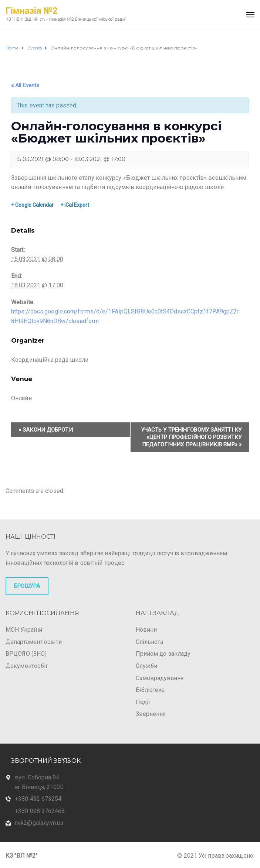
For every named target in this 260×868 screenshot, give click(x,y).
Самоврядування (160, 678)
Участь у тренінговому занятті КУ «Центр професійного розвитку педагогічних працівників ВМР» (191, 437)
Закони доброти (46, 430)
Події (143, 702)
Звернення (151, 714)
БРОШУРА (27, 586)
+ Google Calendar (32, 205)
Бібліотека (150, 690)
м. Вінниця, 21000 (39, 787)
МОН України (24, 630)
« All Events (25, 85)
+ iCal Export (75, 205)
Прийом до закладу (163, 654)
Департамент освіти (34, 642)
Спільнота (150, 642)
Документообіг (27, 666)
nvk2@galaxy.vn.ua (39, 823)
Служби (147, 666)
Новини (146, 630)
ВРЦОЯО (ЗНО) (26, 654)
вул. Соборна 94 (37, 777)
